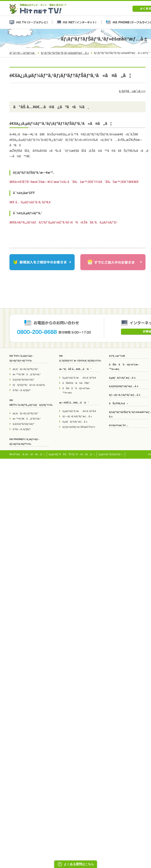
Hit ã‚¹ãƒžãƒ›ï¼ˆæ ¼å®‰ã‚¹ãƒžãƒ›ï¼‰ (79, 358)
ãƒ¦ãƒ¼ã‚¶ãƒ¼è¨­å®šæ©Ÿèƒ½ (79, 427)
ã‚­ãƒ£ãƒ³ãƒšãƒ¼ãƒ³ (23, 380)
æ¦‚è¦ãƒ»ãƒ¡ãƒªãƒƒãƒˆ (26, 369)
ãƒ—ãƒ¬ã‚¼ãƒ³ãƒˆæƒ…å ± (77, 416)
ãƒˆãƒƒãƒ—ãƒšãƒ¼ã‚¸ (23, 53)
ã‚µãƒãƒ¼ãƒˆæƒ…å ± (75, 422)
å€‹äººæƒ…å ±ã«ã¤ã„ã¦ (27, 454)
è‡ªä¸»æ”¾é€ (118, 356)
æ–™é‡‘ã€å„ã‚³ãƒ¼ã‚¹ (27, 374)
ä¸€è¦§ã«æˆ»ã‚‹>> (132, 91)
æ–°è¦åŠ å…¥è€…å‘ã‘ (75, 369)
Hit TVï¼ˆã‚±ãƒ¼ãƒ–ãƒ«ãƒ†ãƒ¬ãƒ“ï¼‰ (21, 358)
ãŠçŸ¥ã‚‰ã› (118, 403)
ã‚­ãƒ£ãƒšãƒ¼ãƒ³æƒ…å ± (124, 386)
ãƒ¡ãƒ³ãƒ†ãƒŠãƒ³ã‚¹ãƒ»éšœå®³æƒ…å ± (65, 53)
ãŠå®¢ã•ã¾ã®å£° (76, 383)
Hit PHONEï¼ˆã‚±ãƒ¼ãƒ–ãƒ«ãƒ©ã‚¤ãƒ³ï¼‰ (24, 441)
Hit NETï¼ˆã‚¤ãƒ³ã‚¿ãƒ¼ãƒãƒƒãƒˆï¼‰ (29, 402)
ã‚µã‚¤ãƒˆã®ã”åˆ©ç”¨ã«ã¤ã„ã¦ (72, 454)
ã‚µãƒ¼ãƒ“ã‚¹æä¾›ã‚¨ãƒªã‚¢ (79, 378)
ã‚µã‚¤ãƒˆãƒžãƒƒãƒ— (111, 454)
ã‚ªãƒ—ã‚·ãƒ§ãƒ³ (22, 390)
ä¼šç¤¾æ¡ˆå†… (119, 425)
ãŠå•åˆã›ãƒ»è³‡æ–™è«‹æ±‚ (76, 390)
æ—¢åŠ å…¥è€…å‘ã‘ (74, 403)
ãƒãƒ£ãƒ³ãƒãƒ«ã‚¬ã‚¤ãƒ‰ (29, 385)
